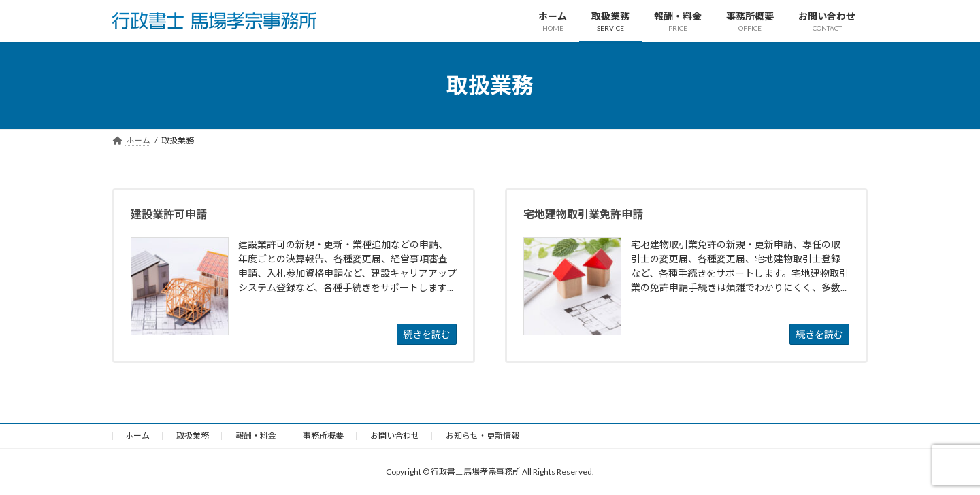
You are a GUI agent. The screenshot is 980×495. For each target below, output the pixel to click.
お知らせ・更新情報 (483, 436)
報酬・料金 (256, 436)
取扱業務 (193, 436)
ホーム (137, 436)
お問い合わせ (395, 436)
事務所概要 (323, 436)
